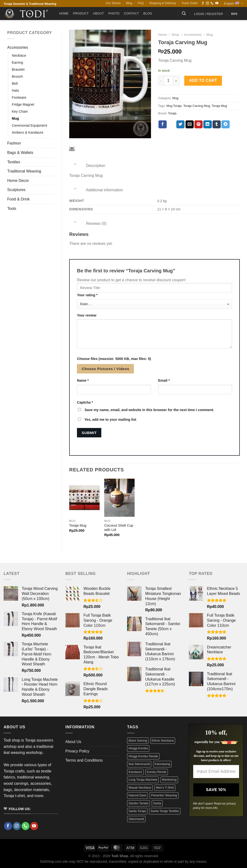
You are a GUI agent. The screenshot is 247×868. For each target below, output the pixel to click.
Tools (12, 209)
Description (87, 166)
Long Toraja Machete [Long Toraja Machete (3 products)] (143, 780)
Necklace (19, 55)
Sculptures (16, 190)
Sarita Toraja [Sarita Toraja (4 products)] (137, 811)
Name (83, 380)
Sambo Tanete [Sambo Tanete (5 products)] (138, 803)
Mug (15, 118)
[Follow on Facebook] (203, 3)
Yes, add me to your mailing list (107, 420)
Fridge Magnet (23, 104)
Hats (15, 90)
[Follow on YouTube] (217, 3)
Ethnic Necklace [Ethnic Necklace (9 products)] (163, 741)
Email (164, 380)
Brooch (17, 76)
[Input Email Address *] (216, 772)
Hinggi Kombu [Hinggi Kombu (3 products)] (138, 748)
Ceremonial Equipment (29, 125)
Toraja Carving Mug (197, 106)
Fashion (14, 143)
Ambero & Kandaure (27, 132)
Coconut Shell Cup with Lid (119, 528)
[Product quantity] (168, 81)
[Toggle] (75, 164)
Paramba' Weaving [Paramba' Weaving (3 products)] (164, 795)
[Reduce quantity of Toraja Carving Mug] (161, 81)
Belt (15, 83)
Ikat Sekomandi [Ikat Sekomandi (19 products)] (139, 764)
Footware (19, 97)
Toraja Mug (219, 106)
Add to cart (203, 80)
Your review (87, 315)
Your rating (87, 295)
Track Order (190, 3)
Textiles (14, 162)
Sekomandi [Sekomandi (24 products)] (136, 819)
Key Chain (20, 111)
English (234, 3)
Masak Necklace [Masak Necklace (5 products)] (140, 788)
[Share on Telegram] (226, 124)
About (99, 13)
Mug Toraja (174, 106)
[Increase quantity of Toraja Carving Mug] (176, 81)
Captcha (85, 402)
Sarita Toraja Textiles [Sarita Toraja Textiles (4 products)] (165, 811)
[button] (184, 13)
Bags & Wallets (20, 153)
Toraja (172, 113)
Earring (17, 62)
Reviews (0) (88, 224)
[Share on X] (172, 124)
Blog (129, 3)
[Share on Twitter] (180, 124)
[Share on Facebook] (163, 124)
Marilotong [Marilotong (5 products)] (169, 780)
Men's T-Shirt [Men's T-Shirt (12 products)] (165, 788)
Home (64, 13)
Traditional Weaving (24, 171)
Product (81, 13)
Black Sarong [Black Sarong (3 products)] (138, 741)
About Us (73, 742)
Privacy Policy (77, 751)
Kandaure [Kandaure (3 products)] (135, 772)
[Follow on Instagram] (207, 3)
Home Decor (18, 181)
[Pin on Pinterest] (199, 124)
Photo (114, 13)
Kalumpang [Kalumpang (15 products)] (162, 764)
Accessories (18, 47)
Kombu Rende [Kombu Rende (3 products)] (157, 772)
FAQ (141, 3)
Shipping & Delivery (163, 3)
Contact (131, 13)
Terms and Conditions (84, 760)
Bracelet (18, 69)
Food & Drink (18, 199)
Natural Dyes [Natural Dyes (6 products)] (137, 795)
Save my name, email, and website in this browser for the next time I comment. (149, 410)
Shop (175, 35)
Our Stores (113, 3)
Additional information (96, 190)
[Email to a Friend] (190, 124)
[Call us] (212, 3)
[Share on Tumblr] (217, 124)
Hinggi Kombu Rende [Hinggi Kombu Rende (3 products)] (143, 756)
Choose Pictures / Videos (106, 369)
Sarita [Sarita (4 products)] (157, 803)
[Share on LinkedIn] (207, 124)
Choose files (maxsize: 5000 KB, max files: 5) (114, 359)
